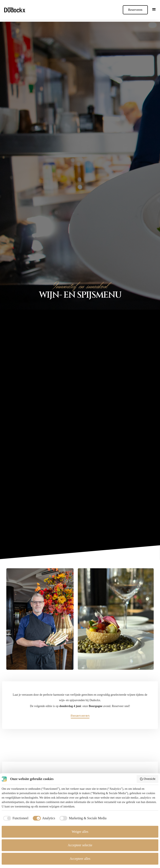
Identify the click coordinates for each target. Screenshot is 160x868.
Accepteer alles (80, 859)
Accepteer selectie (80, 845)
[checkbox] (15, 818)
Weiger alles (80, 832)
